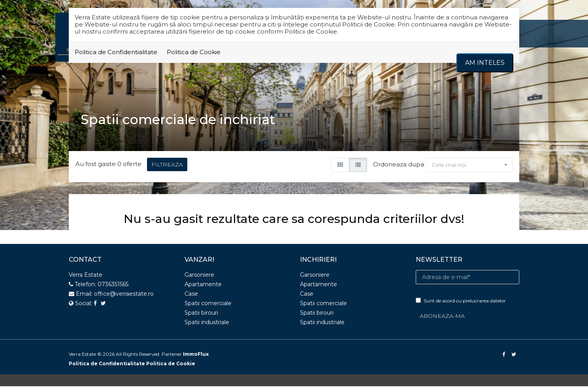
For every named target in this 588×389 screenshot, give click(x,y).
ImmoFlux (196, 357)
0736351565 (113, 287)
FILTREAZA (167, 168)
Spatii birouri (201, 315)
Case (191, 296)
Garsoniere (199, 278)
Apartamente (203, 287)
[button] (469, 168)
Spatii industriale (207, 325)
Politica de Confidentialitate (116, 52)
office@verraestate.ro (124, 296)
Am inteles (485, 63)
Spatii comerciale (208, 306)
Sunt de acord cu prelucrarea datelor (461, 303)
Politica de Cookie (194, 52)
